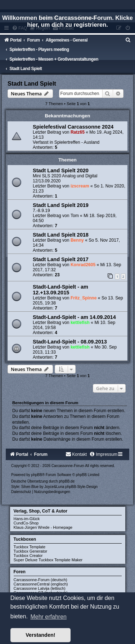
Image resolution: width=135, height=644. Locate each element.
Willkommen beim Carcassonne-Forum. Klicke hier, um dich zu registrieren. (67, 21)
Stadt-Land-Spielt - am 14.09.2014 (74, 317)
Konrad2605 (83, 265)
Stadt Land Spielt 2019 (61, 205)
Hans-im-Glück (27, 519)
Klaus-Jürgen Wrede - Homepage (43, 527)
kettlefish (80, 323)
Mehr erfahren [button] (48, 617)
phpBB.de (67, 481)
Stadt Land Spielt (32, 83)
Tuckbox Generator (31, 551)
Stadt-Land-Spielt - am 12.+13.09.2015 (60, 290)
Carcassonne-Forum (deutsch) (40, 580)
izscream (80, 186)
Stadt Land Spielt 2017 (61, 259)
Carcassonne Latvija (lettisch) (40, 588)
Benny (77, 240)
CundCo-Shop (26, 523)
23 (57, 275)
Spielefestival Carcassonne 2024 (73, 127)
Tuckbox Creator (28, 556)
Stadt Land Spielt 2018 (61, 235)
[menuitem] (128, 40)
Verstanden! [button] (40, 635)
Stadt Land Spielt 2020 (61, 170)
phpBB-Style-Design (81, 487)
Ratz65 (78, 132)
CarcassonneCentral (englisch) (41, 584)
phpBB (37, 475)
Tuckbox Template (30, 547)
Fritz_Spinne (84, 298)
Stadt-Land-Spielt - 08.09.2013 (70, 342)
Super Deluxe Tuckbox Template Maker (48, 560)
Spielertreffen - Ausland (77, 142)
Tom (75, 216)
